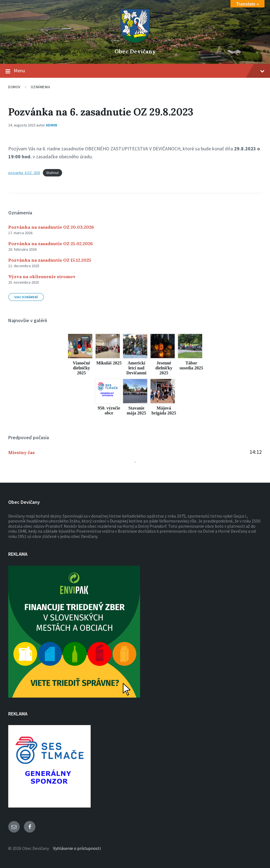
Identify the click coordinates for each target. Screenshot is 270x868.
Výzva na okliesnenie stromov (42, 277)
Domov (14, 87)
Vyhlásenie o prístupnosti (77, 848)
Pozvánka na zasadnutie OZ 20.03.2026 (51, 227)
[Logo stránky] (135, 42)
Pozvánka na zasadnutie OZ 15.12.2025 (50, 260)
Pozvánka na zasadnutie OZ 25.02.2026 (51, 244)
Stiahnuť (52, 173)
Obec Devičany (135, 51)
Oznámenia (41, 87)
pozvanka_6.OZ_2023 (24, 173)
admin (52, 125)
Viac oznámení (26, 297)
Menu (135, 71)
